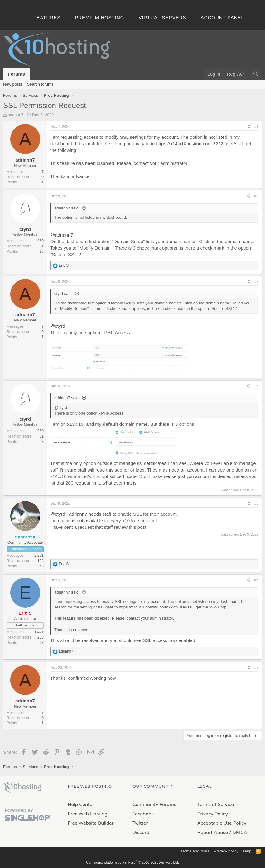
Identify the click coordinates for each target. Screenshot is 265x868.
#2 (256, 196)
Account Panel (222, 18)
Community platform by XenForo (132, 862)
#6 (256, 580)
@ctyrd (58, 326)
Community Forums (154, 805)
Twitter (140, 823)
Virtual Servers (163, 18)
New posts (13, 84)
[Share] (248, 127)
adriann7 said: (67, 208)
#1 (256, 127)
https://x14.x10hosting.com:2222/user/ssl (198, 144)
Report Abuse (213, 833)
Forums (16, 74)
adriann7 (16, 115)
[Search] (256, 74)
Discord (141, 833)
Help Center (81, 805)
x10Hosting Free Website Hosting (22, 788)
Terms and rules (195, 851)
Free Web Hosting (88, 814)
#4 (256, 386)
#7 (256, 668)
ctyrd (25, 229)
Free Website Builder (91, 823)
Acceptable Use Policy (222, 823)
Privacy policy (226, 851)
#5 (256, 504)
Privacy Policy (213, 814)
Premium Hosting (99, 18)
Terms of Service (216, 805)
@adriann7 (62, 235)
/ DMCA (238, 833)
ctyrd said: (63, 294)
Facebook (143, 814)
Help (247, 851)
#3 (256, 282)
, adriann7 (76, 514)
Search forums (40, 84)
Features (47, 18)
